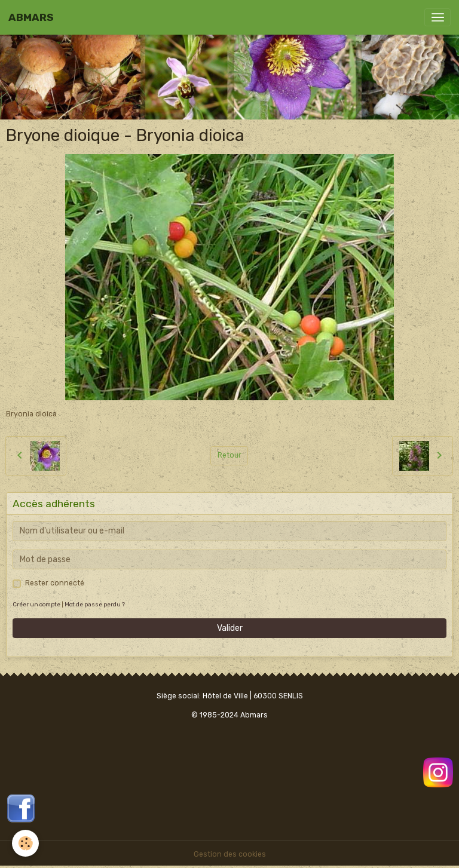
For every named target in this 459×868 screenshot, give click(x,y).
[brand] (31, 17)
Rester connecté (55, 583)
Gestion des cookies (230, 854)
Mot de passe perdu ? (95, 604)
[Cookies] (25, 843)
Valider (230, 628)
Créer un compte (36, 604)
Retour (229, 455)
